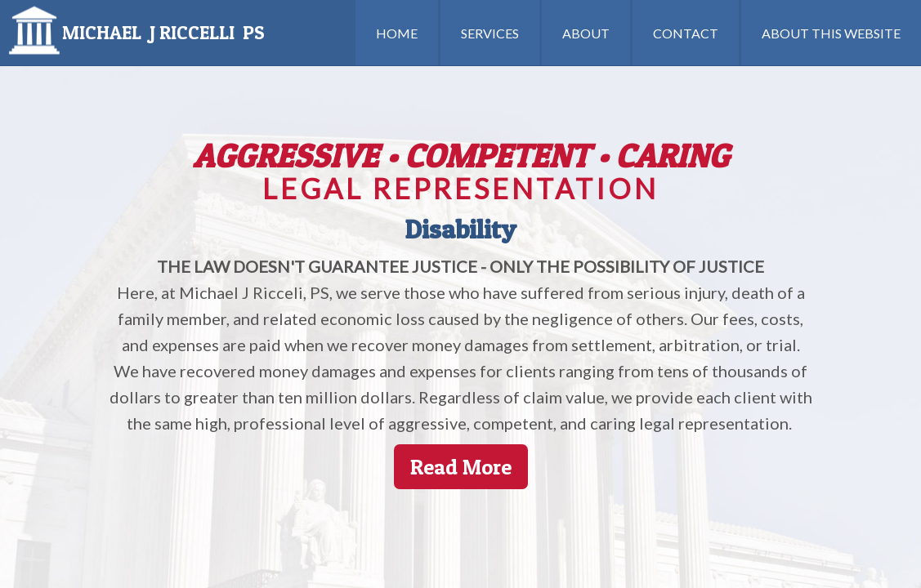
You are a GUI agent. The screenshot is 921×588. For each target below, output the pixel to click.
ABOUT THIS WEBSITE (831, 33)
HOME (397, 33)
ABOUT (586, 33)
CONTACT (686, 33)
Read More (461, 467)
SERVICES (490, 33)
